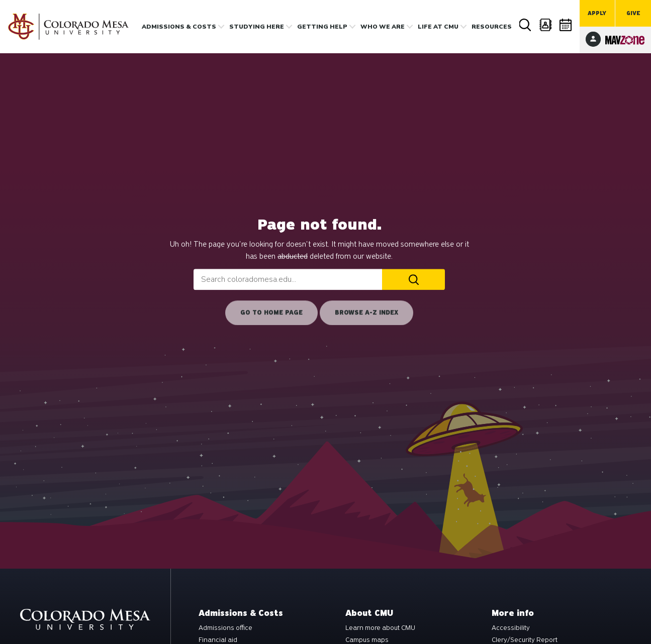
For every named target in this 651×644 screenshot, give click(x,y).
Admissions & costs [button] (179, 27)
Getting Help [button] (322, 27)
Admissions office (225, 628)
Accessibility (511, 628)
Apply (597, 13)
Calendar (566, 25)
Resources (492, 27)
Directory (546, 25)
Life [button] (438, 27)
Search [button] (526, 25)
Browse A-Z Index (366, 312)
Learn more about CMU (380, 628)
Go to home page (271, 312)
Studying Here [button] (257, 27)
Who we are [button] (383, 27)
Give (633, 13)
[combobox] (288, 279)
